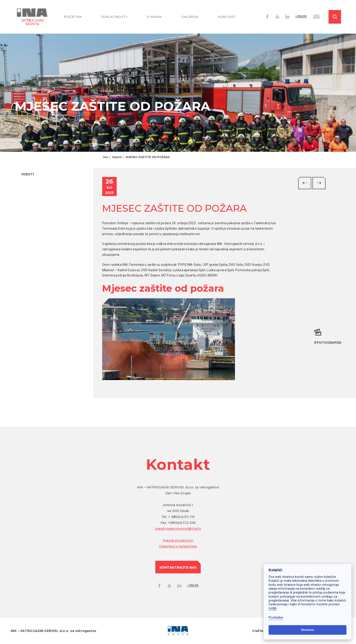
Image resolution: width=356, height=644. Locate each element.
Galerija (190, 17)
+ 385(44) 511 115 (181, 517)
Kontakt (227, 17)
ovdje (273, 608)
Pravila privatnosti (178, 540)
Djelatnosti (114, 17)
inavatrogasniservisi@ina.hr (178, 529)
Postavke (276, 618)
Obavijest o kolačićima (178, 546)
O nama (154, 17)
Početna (73, 17)
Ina (105, 157)
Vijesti (117, 157)
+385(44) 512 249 (182, 523)
